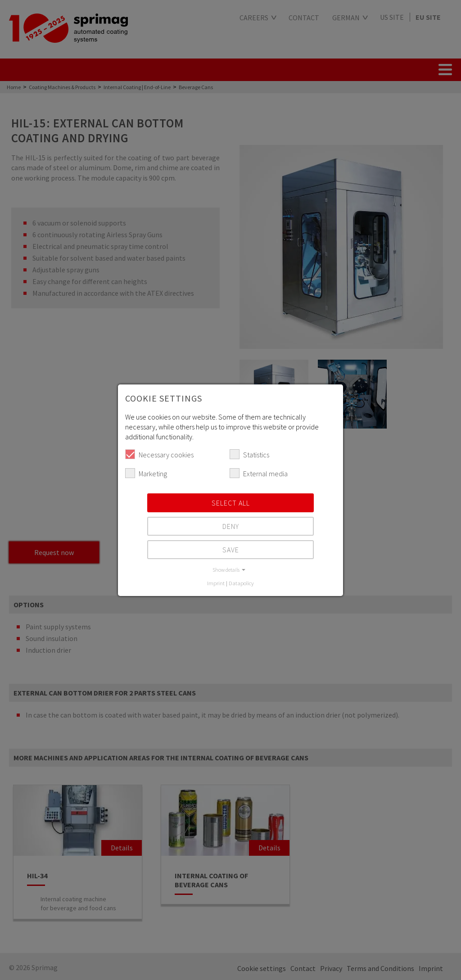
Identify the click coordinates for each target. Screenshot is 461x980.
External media (259, 473)
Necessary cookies (159, 454)
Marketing (146, 473)
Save (231, 550)
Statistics (249, 454)
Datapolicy (241, 583)
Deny (231, 526)
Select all (231, 503)
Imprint (216, 583)
